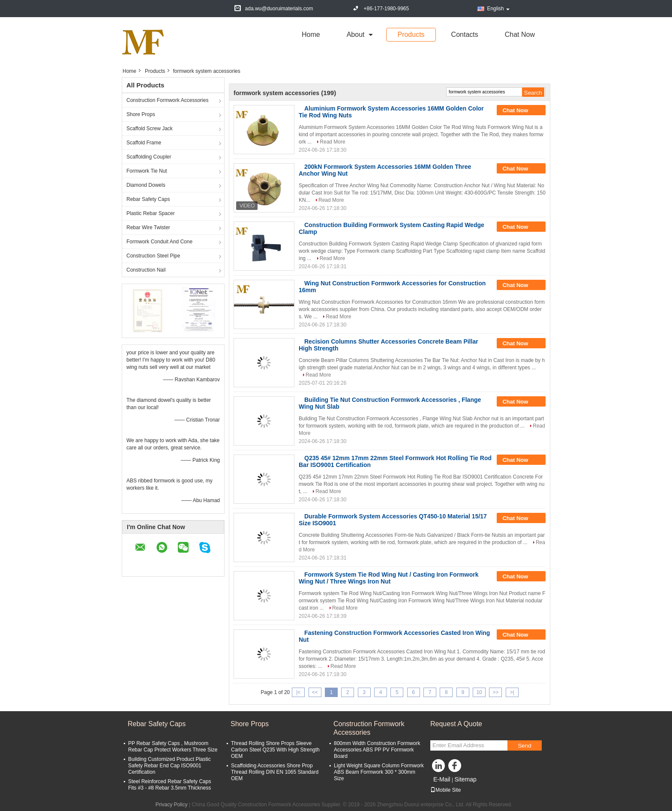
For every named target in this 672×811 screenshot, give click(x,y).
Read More (332, 142)
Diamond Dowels (146, 185)
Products (411, 34)
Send (524, 746)
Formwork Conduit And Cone (159, 242)
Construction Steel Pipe (153, 256)
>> (495, 692)
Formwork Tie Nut (147, 171)
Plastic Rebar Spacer (151, 213)
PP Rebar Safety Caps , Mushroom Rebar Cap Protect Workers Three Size (173, 747)
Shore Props (141, 114)
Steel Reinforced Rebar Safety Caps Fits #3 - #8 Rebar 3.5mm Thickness (169, 785)
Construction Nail (146, 270)
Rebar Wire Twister (148, 227)
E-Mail (442, 779)
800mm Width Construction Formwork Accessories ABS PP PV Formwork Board (377, 750)
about (356, 34)
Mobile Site (445, 790)
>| (512, 692)
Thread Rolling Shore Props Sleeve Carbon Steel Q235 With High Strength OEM (275, 750)
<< (315, 692)
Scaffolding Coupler (149, 157)
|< (298, 692)
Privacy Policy (172, 805)
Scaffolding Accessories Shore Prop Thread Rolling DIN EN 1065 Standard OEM (275, 772)
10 (479, 692)
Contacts (465, 34)
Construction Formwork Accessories (167, 100)
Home (311, 34)
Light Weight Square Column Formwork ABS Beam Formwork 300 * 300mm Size (379, 772)
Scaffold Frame (144, 143)
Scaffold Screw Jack (150, 129)
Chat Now (520, 34)
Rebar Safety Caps (148, 199)
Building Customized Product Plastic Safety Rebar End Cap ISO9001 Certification (169, 766)
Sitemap (465, 779)
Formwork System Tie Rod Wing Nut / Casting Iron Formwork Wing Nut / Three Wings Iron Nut (388, 578)
